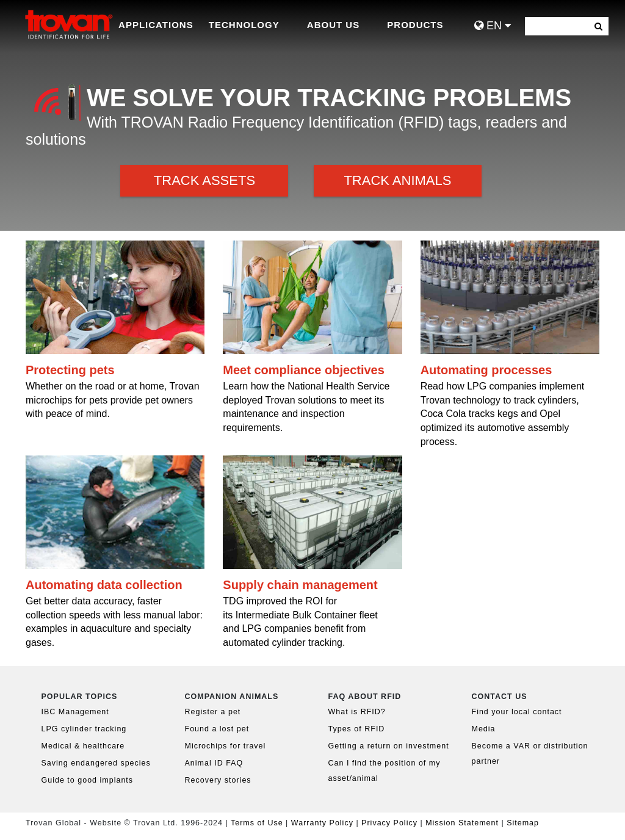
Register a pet (213, 712)
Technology (244, 25)
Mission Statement (462, 823)
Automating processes (486, 370)
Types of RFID (357, 729)
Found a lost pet (217, 729)
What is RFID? (357, 712)
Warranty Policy (322, 823)
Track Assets (204, 180)
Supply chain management (300, 585)
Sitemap (523, 823)
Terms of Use (257, 823)
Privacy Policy (391, 823)
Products (415, 25)
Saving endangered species (96, 763)
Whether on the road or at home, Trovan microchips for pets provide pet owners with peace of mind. (113, 400)
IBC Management (75, 712)
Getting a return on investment (389, 746)
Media (484, 729)
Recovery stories (218, 780)
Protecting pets (70, 370)
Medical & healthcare (83, 746)
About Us (333, 25)
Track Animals (397, 180)
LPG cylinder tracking (84, 729)
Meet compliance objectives (304, 370)
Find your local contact (517, 712)
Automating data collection (104, 585)
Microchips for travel (226, 746)
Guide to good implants (88, 780)
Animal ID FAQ (214, 763)
